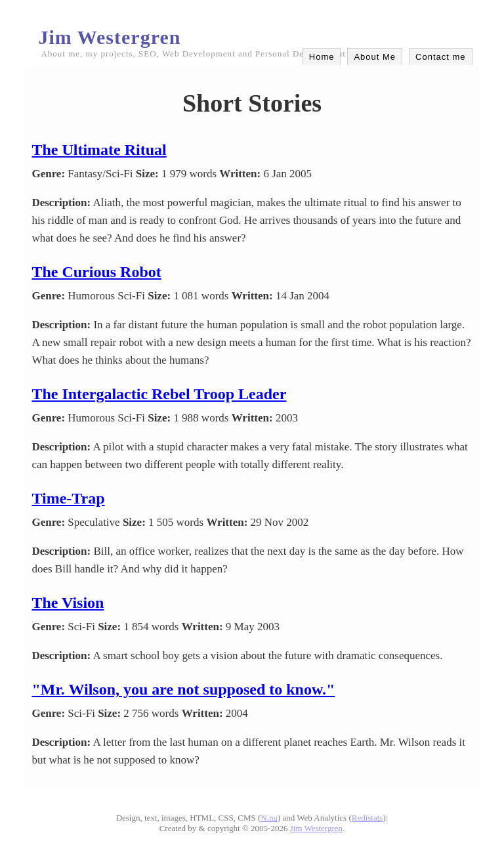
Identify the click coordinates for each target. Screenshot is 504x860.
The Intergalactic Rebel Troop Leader (159, 394)
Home (322, 57)
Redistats (367, 818)
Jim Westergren (109, 37)
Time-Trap (68, 498)
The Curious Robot (96, 272)
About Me (375, 57)
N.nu (269, 818)
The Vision (68, 603)
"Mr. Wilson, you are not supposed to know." (183, 689)
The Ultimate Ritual (99, 150)
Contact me (440, 57)
